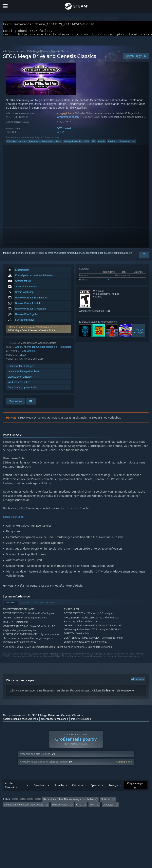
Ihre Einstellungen (81, 721)
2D (93, 144)
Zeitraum (77, 787)
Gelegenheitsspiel (73, 144)
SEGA (61, 134)
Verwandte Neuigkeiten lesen (24, 374)
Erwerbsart (40, 787)
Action (20, 54)
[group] (76, 804)
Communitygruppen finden (23, 390)
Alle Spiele (9, 54)
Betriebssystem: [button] (60, 807)
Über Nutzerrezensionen (55, 721)
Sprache (59, 787)
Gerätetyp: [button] (108, 807)
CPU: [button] (79, 807)
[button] (39, 331)
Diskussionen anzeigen (20, 379)
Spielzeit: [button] (106, 802)
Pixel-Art (112, 144)
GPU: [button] (92, 807)
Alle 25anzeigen (139, 333)
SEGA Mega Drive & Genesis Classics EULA (31, 333)
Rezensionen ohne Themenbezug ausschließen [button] (68, 802)
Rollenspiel (47, 144)
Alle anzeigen (138, 681)
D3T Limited (64, 131)
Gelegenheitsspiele (47, 349)
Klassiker (12, 144)
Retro (58, 144)
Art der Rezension (11, 788)
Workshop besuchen (19, 384)
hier (109, 693)
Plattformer (125, 144)
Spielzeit (96, 787)
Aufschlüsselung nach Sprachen (20, 721)
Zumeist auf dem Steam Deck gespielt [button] (24, 807)
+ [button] (134, 144)
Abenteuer (34, 144)
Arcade (101, 144)
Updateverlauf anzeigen (21, 368)
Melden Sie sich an (13, 255)
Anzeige (113, 787)
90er (87, 144)
